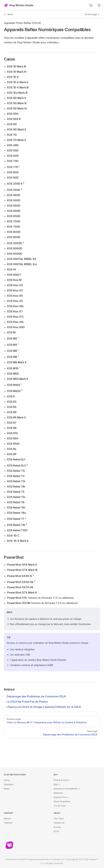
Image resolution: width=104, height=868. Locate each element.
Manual (7, 819)
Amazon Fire (60, 797)
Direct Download (62, 801)
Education (9, 784)
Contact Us (59, 823)
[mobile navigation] (99, 5)
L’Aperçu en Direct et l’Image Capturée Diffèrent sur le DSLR (44, 707)
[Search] (91, 5)
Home (7, 780)
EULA (56, 831)
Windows (58, 793)
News (7, 789)
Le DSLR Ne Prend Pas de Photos (27, 702)
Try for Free (60, 806)
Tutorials (8, 823)
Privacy (57, 827)
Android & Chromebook (65, 789)
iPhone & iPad (61, 780)
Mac (56, 784)
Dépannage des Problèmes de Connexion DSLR (36, 696)
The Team (59, 819)
